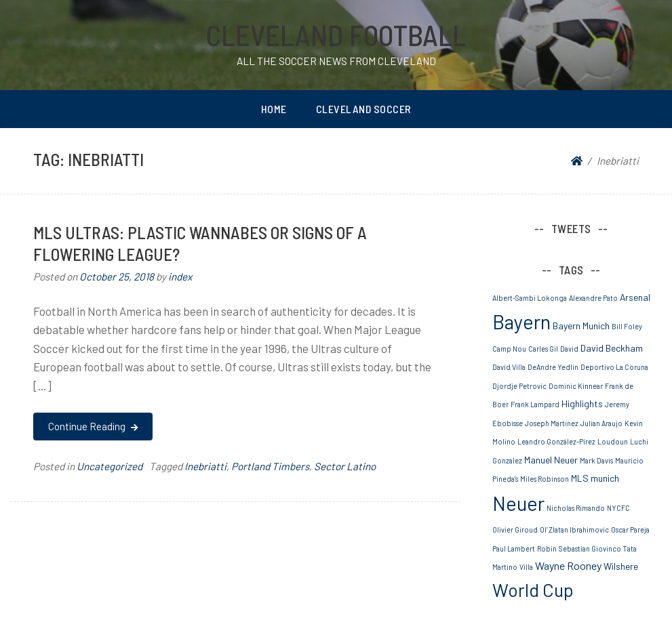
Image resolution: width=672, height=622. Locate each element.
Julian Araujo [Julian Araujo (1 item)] (601, 423)
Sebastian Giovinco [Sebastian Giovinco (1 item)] (590, 548)
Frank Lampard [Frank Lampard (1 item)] (535, 404)
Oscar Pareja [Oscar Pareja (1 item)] (630, 530)
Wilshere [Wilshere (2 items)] (621, 566)
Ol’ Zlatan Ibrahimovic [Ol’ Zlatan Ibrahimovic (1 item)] (574, 530)
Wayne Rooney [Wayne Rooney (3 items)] (568, 565)
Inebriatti (205, 466)
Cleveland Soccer (364, 109)
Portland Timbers (270, 466)
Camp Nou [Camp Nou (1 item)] (509, 349)
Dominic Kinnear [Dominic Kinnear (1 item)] (576, 386)
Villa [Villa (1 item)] (526, 567)
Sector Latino (345, 466)
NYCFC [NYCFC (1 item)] (618, 508)
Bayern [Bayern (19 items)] (521, 322)
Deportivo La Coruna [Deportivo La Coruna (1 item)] (614, 367)
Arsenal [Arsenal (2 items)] (635, 297)
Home (274, 109)
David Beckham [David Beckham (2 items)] (612, 348)
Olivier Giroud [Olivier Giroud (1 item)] (515, 530)
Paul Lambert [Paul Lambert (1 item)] (514, 548)
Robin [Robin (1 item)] (547, 548)
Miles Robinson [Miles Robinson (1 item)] (545, 479)
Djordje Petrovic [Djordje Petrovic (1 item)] (519, 386)
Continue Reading (93, 426)
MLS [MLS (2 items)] (580, 478)
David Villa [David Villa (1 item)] (509, 367)
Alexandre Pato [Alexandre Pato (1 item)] (593, 298)
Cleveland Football (336, 35)
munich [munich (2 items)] (605, 478)
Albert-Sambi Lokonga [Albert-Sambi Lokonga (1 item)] (530, 298)
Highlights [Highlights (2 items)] (582, 403)
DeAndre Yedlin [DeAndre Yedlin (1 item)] (553, 367)
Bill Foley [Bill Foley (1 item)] (627, 326)
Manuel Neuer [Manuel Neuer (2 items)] (551, 460)
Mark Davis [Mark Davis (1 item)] (596, 460)
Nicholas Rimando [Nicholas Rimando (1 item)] (576, 508)
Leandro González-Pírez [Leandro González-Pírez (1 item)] (556, 441)
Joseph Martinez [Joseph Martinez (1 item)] (552, 423)
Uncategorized (110, 466)
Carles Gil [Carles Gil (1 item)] (543, 349)
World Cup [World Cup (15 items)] (533, 589)
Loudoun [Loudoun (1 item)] (613, 441)
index (180, 276)
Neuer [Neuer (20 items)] (518, 503)
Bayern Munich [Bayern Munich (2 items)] (581, 326)
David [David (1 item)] (569, 349)
